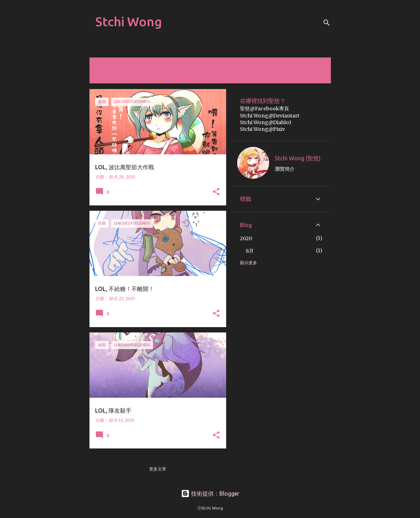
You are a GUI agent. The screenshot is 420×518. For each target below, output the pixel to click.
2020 (246, 238)
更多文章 (158, 469)
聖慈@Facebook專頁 (264, 109)
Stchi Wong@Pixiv (263, 129)
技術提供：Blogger (210, 494)
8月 (250, 251)
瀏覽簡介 (285, 169)
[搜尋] (327, 23)
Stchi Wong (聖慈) (298, 158)
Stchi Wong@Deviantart (270, 116)
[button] (216, 192)
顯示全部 (104, 76)
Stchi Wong (129, 21)
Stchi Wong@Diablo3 (266, 122)
